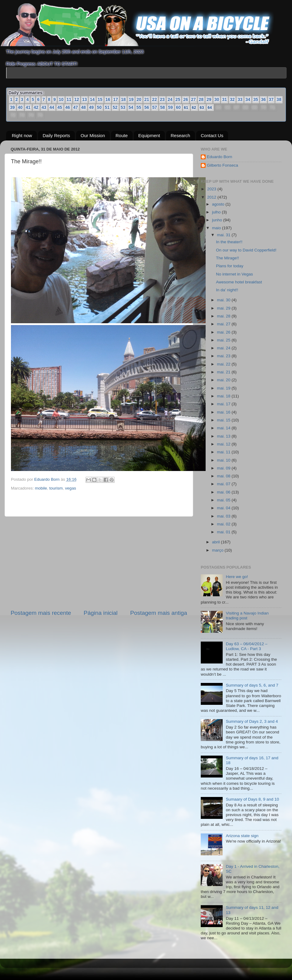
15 (100, 99)
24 (170, 99)
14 (92, 99)
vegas (71, 488)
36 (263, 99)
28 (201, 99)
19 (131, 99)
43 (44, 107)
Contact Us (212, 135)
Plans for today (230, 266)
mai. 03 (224, 516)
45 (60, 107)
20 (139, 99)
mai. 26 (224, 332)
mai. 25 (224, 340)
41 (28, 107)
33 (240, 99)
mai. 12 (224, 444)
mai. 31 (224, 235)
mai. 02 (224, 524)
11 (69, 99)
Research (180, 135)
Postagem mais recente (41, 613)
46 (68, 107)
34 (248, 99)
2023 (212, 189)
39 (12, 107)
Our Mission (93, 135)
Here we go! (237, 577)
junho (218, 220)
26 (186, 99)
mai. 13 (224, 436)
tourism (56, 488)
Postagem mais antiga (159, 613)
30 (217, 99)
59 (171, 107)
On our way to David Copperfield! (246, 250)
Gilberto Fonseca (222, 165)
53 (123, 107)
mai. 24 (224, 348)
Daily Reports (56, 135)
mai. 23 (224, 356)
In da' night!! (227, 290)
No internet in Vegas (235, 274)
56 (147, 107)
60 (179, 107)
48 (84, 107)
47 (76, 107)
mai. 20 (224, 380)
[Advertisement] (99, 563)
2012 (212, 197)
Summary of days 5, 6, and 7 (252, 685)
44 (52, 107)
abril (216, 542)
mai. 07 (224, 484)
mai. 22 (224, 364)
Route (122, 135)
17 (116, 99)
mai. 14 (224, 428)
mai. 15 (224, 420)
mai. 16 (224, 412)
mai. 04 (224, 508)
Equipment (149, 135)
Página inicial (101, 613)
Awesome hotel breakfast (239, 282)
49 (92, 107)
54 (131, 107)
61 (186, 107)
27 (193, 99)
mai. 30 (224, 300)
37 (271, 99)
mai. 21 (224, 372)
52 (115, 107)
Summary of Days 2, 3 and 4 (252, 721)
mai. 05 (224, 500)
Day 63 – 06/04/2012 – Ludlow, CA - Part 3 (247, 646)
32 (232, 99)
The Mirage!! (228, 258)
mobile (41, 488)
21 (147, 99)
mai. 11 (224, 452)
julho (217, 212)
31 (224, 99)
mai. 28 (224, 316)
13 (85, 99)
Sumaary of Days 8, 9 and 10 (252, 799)
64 (210, 107)
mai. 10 (224, 460)
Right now (22, 135)
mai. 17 (224, 404)
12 (77, 99)
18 (123, 99)
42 (36, 107)
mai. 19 (224, 388)
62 (194, 107)
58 (163, 107)
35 (256, 99)
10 (61, 99)
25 (178, 99)
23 (162, 99)
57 (155, 107)
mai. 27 (224, 324)
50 (99, 107)
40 (20, 107)
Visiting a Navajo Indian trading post (247, 616)
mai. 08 (224, 476)
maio (217, 228)
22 (155, 99)
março (218, 550)
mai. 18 (224, 396)
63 (202, 107)
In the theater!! (229, 242)
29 (209, 99)
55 (139, 107)
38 (279, 99)
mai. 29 (224, 308)
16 (108, 99)
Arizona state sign (242, 836)
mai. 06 (224, 492)
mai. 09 (224, 468)
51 (107, 107)
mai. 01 (224, 532)
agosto (219, 204)
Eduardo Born (48, 479)
